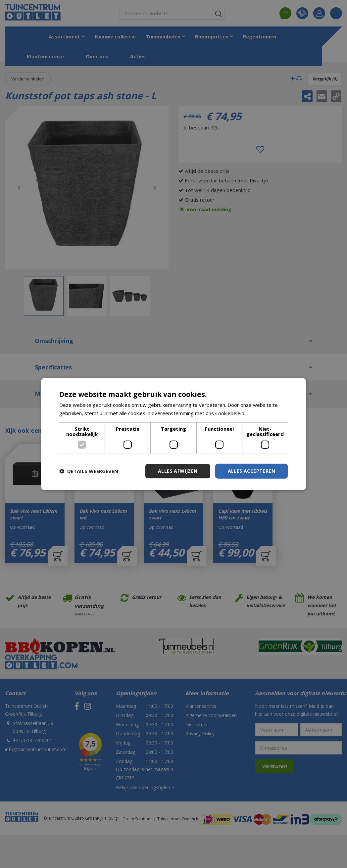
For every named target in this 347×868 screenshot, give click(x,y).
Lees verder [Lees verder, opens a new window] (261, 413)
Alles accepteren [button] (251, 471)
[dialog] (173, 434)
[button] (89, 471)
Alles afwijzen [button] (178, 471)
